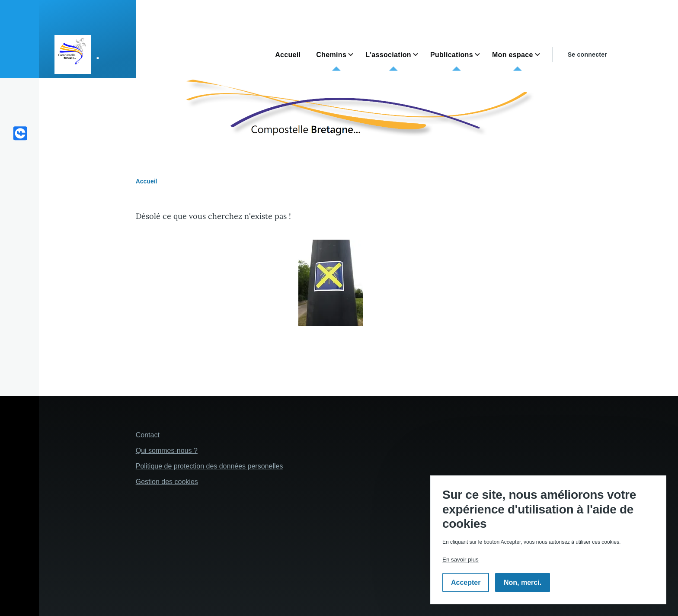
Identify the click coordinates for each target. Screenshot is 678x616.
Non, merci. (523, 582)
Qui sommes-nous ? (167, 451)
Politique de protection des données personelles (209, 466)
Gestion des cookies (167, 482)
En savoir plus (461, 560)
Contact (148, 435)
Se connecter (587, 55)
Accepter (466, 582)
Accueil (147, 181)
